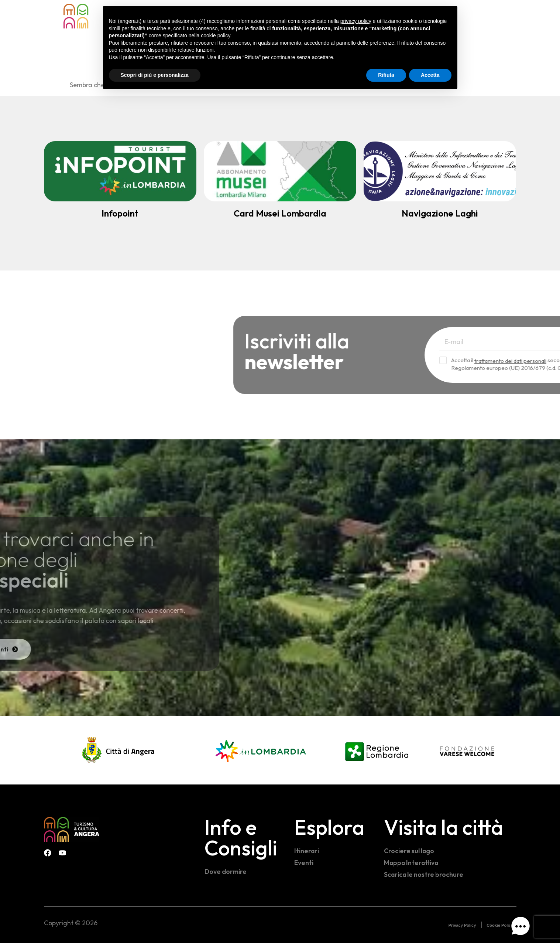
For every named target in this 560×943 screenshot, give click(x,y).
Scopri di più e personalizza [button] (155, 75)
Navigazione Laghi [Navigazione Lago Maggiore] (440, 213)
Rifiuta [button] (386, 75)
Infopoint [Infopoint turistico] (120, 213)
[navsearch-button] (483, 15)
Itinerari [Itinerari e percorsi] (307, 851)
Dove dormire (226, 871)
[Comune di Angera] (119, 750)
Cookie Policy (500, 925)
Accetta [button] (430, 75)
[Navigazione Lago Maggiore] (440, 171)
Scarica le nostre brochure (424, 874)
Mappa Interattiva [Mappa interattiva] (411, 863)
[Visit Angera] (72, 829)
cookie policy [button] (215, 35)
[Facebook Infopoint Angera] (498, 15)
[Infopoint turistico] (120, 171)
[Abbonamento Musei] (280, 171)
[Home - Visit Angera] (91, 16)
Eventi (304, 863)
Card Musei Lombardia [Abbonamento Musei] (280, 213)
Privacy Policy (462, 925)
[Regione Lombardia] (377, 750)
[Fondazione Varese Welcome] (467, 751)
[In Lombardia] (261, 750)
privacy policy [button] (356, 21)
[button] (521, 928)
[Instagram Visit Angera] (513, 15)
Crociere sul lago (409, 851)
